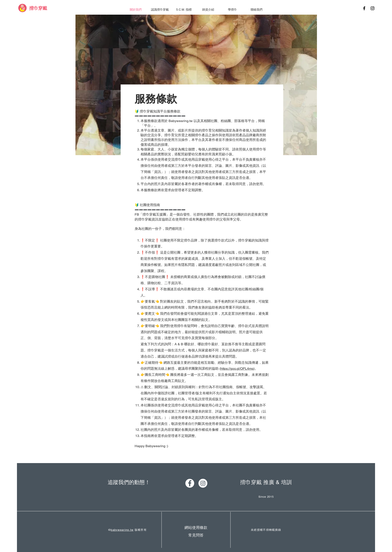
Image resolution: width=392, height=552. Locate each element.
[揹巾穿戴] (38, 8)
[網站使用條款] (196, 527)
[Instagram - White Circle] (203, 483)
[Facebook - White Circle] (190, 483)
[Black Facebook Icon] (364, 8)
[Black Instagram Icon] (372, 8)
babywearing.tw (122, 530)
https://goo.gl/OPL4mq (237, 369)
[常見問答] (196, 535)
